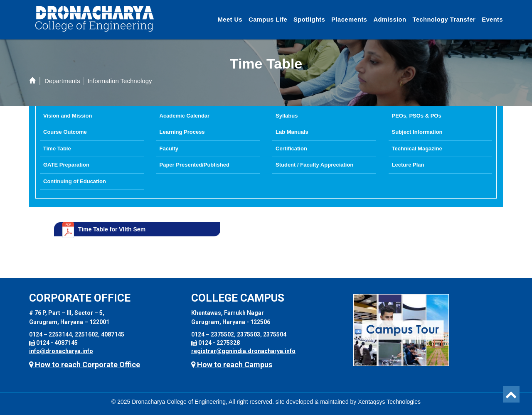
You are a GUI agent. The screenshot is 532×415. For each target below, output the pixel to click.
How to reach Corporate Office (85, 365)
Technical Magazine (417, 149)
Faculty (169, 149)
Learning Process (182, 132)
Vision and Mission (68, 116)
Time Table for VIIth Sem (112, 229)
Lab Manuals (292, 132)
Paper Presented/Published (195, 165)
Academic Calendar (185, 116)
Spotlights (309, 20)
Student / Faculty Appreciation (314, 165)
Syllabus (287, 116)
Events (492, 20)
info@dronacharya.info (61, 351)
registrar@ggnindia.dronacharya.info (243, 351)
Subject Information (417, 132)
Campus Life (268, 20)
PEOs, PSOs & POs (417, 116)
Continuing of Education (75, 181)
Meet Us (230, 20)
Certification (291, 149)
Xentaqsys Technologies (389, 402)
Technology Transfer (444, 20)
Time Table (57, 149)
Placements (349, 20)
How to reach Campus (232, 365)
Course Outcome (65, 132)
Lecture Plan (408, 165)
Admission (390, 20)
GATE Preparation (66, 165)
